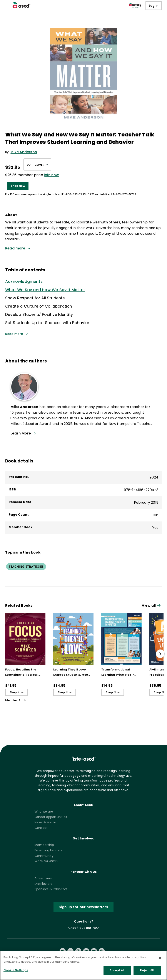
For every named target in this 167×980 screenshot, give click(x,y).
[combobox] (37, 164)
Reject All (147, 970)
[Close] (160, 958)
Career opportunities (51, 817)
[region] (83, 965)
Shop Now (18, 186)
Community (44, 856)
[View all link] (82, 433)
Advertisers (43, 878)
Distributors (43, 884)
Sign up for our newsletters (83, 907)
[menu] (5, 6)
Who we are (44, 811)
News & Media (45, 822)
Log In (154, 6)
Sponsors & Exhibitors (51, 889)
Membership (44, 845)
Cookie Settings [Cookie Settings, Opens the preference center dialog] (16, 970)
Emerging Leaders (48, 850)
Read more (17, 334)
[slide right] (160, 654)
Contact (41, 828)
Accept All (117, 970)
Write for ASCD (46, 861)
